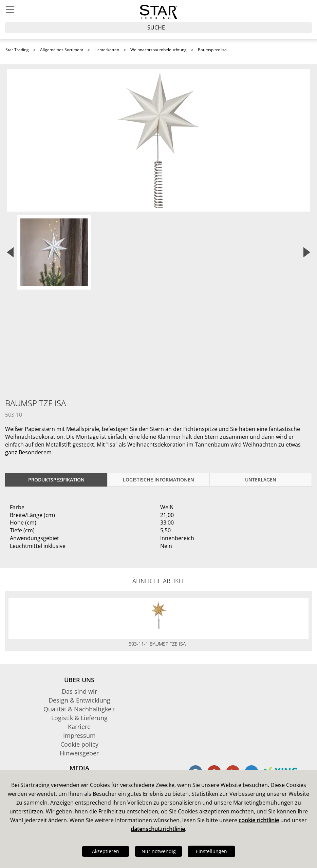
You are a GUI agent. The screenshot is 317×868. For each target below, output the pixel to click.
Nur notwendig (159, 851)
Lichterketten (107, 50)
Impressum (79, 735)
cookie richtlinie (259, 820)
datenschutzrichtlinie (158, 829)
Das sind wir (79, 691)
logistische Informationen (158, 480)
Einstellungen (211, 851)
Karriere (79, 727)
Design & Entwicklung (79, 700)
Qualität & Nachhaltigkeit (79, 709)
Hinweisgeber (79, 753)
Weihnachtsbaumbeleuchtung (158, 50)
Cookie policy (79, 744)
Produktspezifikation (56, 480)
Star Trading (17, 50)
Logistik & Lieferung (79, 718)
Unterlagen (261, 480)
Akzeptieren (106, 851)
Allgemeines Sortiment (62, 50)
